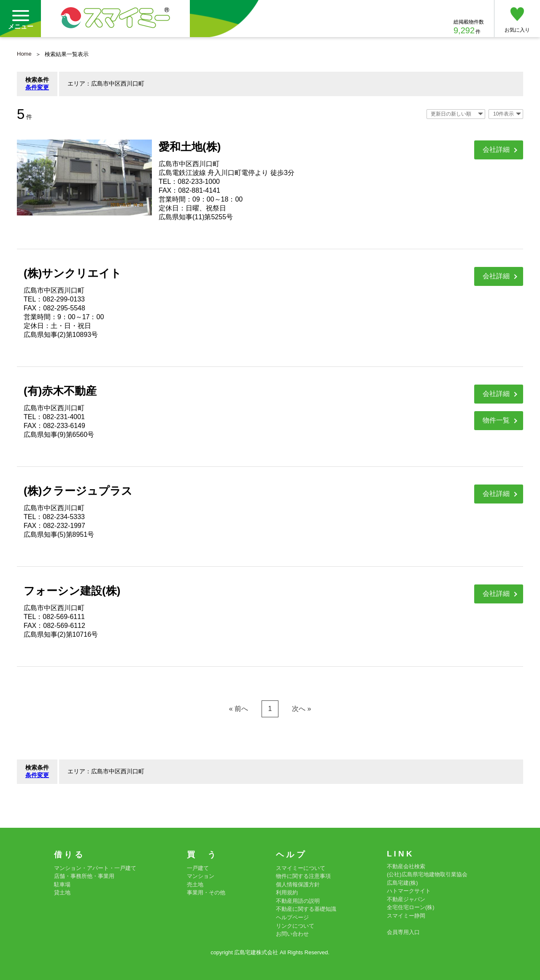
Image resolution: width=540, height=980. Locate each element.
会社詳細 (496, 149)
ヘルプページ (292, 917)
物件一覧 (496, 420)
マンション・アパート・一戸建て (95, 868)
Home (24, 54)
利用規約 (287, 892)
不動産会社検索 (406, 866)
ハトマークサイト (409, 891)
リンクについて (295, 926)
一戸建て (198, 868)
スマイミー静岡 (406, 916)
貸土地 (62, 892)
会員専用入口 (403, 932)
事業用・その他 (206, 892)
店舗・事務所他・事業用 (84, 876)
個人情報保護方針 (298, 884)
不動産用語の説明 (298, 901)
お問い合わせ (292, 934)
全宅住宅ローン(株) (411, 907)
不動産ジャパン (406, 899)
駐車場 (62, 884)
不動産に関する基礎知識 (306, 909)
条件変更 (37, 87)
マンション (201, 876)
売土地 (195, 884)
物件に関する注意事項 (303, 876)
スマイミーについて (301, 868)
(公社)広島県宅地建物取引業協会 (427, 874)
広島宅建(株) (402, 883)
